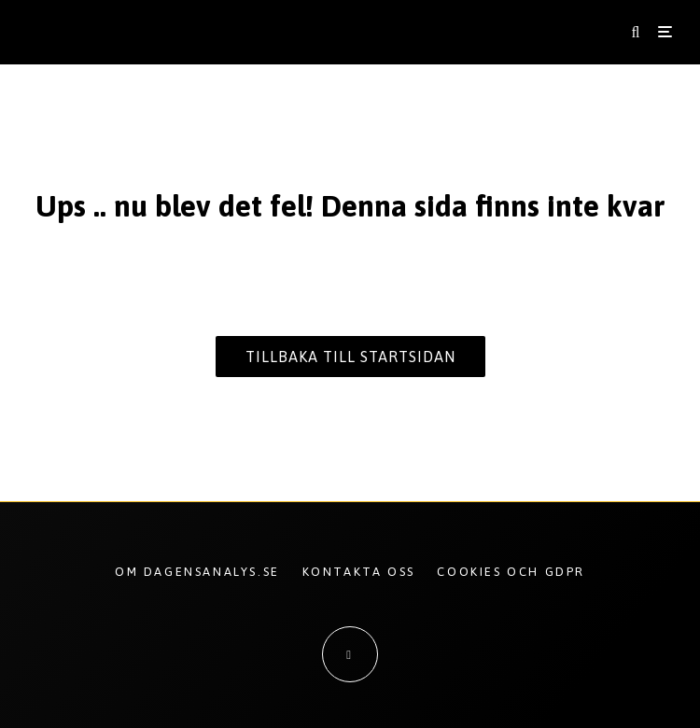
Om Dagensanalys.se (197, 572)
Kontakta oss (359, 572)
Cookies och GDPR (511, 572)
